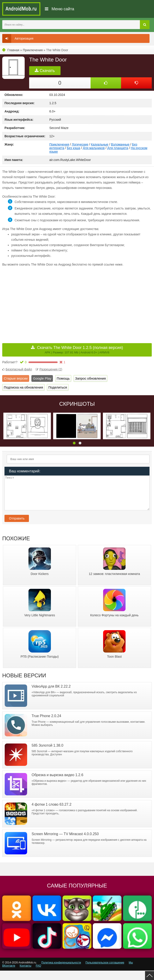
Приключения (33, 50)
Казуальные (100, 144)
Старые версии (16, 378)
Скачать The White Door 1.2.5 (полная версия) (80, 350)
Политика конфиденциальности (61, 972)
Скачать (45, 71)
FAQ (39, 975)
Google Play (42, 378)
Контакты (26, 975)
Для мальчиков (94, 148)
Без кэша (73, 148)
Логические (80, 144)
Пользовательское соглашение (105, 972)
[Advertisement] (40, 302)
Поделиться (58, 387)
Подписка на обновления (23, 387)
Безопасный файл (17, 369)
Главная (13, 50)
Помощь (63, 378)
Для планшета (118, 148)
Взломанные (120, 144)
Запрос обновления (90, 378)
